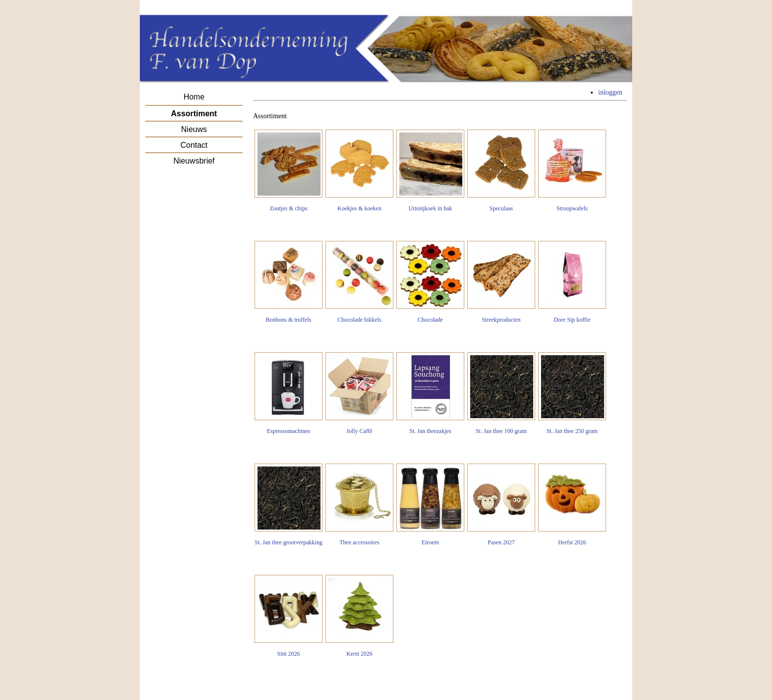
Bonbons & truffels (289, 282)
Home (194, 97)
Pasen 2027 (501, 505)
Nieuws (194, 129)
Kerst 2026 (359, 616)
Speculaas (501, 171)
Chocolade (430, 282)
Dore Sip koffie (572, 282)
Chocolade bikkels (359, 282)
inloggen (610, 92)
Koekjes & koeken (359, 171)
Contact (194, 145)
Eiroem (430, 505)
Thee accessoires (359, 505)
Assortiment (194, 114)
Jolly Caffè (359, 393)
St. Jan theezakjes (430, 393)
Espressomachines (289, 393)
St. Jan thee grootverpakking (289, 505)
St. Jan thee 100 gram (501, 393)
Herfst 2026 (572, 505)
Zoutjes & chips (289, 171)
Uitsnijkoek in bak (430, 171)
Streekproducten (501, 282)
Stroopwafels (572, 171)
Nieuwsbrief (194, 161)
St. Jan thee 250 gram (572, 393)
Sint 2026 (289, 616)
